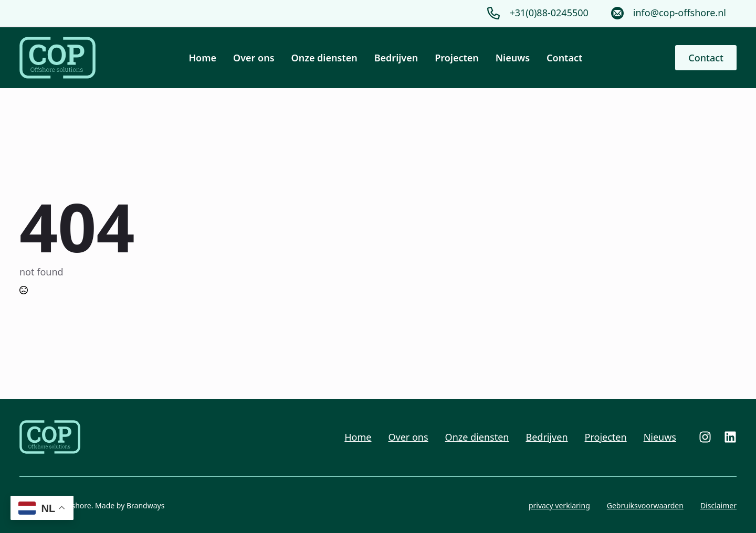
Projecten (457, 58)
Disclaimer (718, 505)
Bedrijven (396, 58)
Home (203, 58)
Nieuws (513, 58)
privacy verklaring (559, 505)
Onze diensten (324, 58)
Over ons (254, 58)
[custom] (705, 437)
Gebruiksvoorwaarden (645, 505)
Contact (564, 58)
